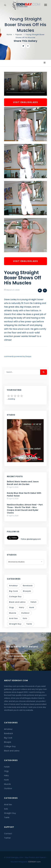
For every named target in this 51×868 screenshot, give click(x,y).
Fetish (34, 602)
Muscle (13, 613)
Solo (25, 618)
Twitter (7, 838)
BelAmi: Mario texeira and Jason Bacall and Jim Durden (23, 483)
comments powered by (18, 356)
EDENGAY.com (34, 862)
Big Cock (14, 591)
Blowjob (27, 591)
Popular (19, 35)
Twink (29, 624)
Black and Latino (17, 602)
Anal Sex (13, 618)
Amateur (13, 586)
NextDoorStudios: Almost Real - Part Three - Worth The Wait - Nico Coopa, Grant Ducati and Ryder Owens (25, 509)
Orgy (12, 607)
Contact (8, 834)
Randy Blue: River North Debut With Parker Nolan (24, 494)
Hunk (32, 607)
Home (9, 35)
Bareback (28, 586)
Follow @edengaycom (31, 539)
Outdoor (25, 613)
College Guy (15, 596)
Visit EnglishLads (26, 102)
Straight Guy (15, 624)
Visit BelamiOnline (18, 656)
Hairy (22, 607)
